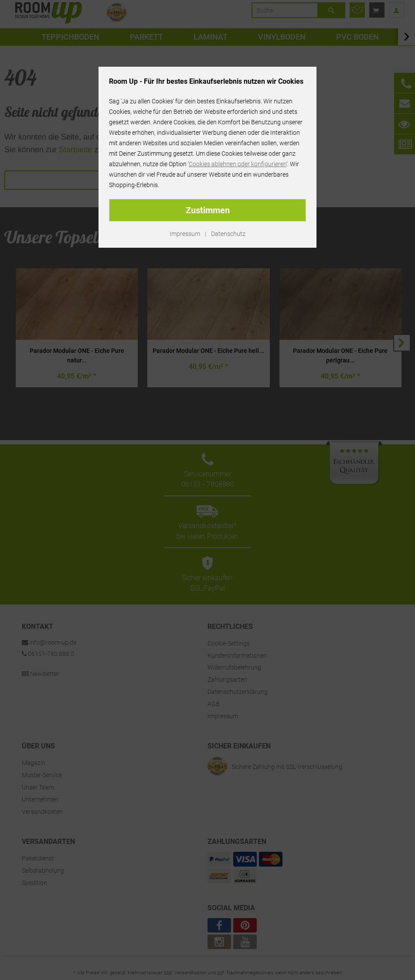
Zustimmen (208, 210)
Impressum (185, 234)
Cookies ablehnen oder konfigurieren (238, 164)
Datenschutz (228, 234)
